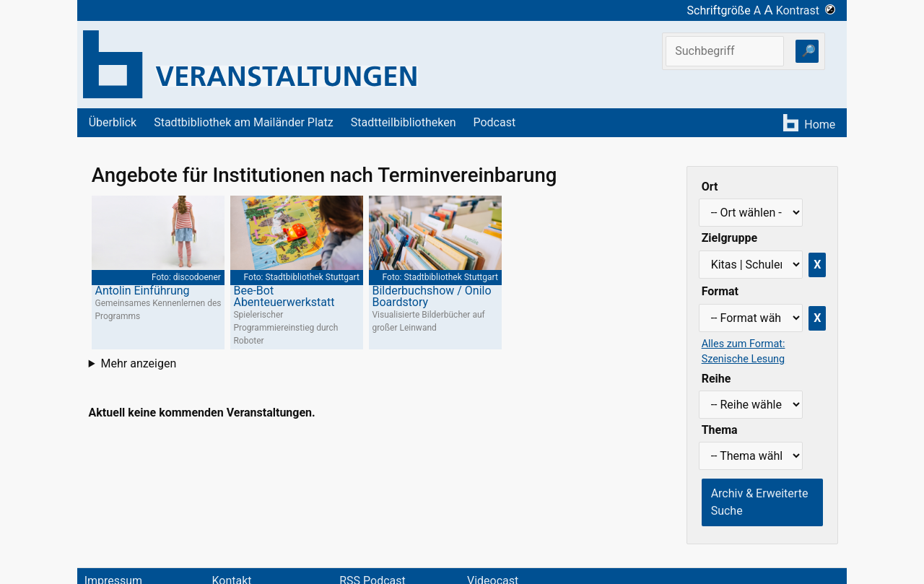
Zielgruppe (729, 238)
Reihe (716, 379)
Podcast (494, 122)
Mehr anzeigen (139, 363)
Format (720, 291)
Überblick (113, 122)
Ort (710, 187)
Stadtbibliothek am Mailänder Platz (244, 122)
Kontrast (806, 10)
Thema (720, 430)
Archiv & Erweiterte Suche (760, 502)
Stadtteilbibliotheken (404, 122)
